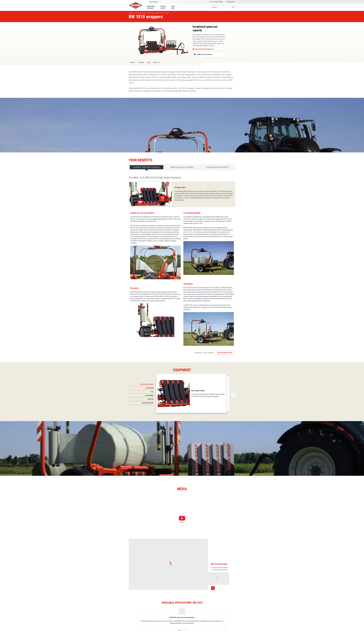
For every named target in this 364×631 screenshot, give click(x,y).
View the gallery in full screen (221, 502)
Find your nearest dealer (225, 285)
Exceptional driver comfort (218, 167)
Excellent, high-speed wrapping (147, 167)
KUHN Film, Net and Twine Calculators (182, 550)
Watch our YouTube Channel (220, 500)
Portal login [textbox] (230, 2)
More (213, 520)
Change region (153, 2)
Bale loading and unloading (182, 167)
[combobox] (230, 2)
